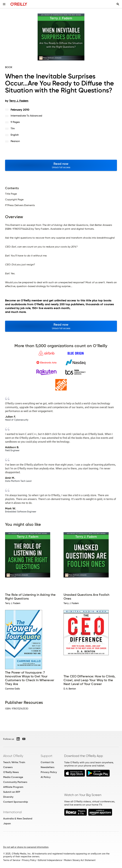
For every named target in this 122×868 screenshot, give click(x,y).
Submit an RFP (12, 792)
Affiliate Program (13, 787)
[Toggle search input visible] (118, 4)
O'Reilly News (11, 772)
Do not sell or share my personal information (26, 847)
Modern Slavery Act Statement (80, 860)
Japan (7, 823)
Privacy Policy (49, 772)
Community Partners (15, 782)
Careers (8, 767)
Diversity (8, 797)
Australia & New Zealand (18, 819)
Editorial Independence (50, 860)
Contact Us (47, 762)
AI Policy (46, 777)
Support (47, 756)
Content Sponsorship (16, 802)
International (12, 812)
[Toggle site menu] (4, 4)
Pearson (15, 141)
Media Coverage (13, 777)
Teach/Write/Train (14, 762)
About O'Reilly (13, 756)
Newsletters (47, 767)
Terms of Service (12, 860)
